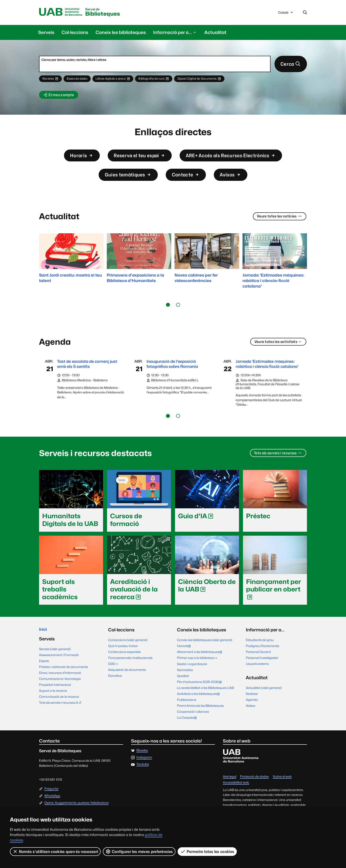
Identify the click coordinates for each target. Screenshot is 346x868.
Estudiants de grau (260, 655)
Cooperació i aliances (193, 727)
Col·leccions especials (124, 667)
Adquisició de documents (127, 685)
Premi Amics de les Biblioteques (200, 721)
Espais (44, 677)
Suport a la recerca (53, 707)
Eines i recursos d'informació (60, 689)
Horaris (70, 160)
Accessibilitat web (236, 798)
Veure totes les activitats (276, 350)
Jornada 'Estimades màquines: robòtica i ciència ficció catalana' (266, 376)
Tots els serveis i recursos (275, 469)
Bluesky (142, 766)
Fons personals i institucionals (130, 673)
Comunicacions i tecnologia (60, 695)
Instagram (144, 773)
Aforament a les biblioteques (201, 668)
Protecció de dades (254, 792)
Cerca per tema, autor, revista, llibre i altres (74, 61)
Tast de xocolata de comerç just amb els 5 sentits (87, 373)
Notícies (252, 709)
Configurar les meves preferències (139, 851)
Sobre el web (282, 792)
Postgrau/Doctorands (262, 661)
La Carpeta (188, 733)
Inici (44, 645)
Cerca (289, 65)
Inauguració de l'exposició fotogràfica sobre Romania (176, 373)
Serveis (46, 33)
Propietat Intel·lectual (55, 701)
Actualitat (215, 33)
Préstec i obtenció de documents (63, 683)
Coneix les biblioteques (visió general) (205, 655)
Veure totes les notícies (277, 225)
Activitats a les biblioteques (199, 710)
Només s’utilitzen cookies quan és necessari (55, 851)
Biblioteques (110, 13)
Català (286, 14)
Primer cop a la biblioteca (197, 673)
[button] (168, 313)
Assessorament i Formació (59, 671)
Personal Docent (258, 667)
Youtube (143, 780)
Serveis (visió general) (55, 665)
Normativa (185, 685)
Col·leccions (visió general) (128, 655)
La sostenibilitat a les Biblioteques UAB (205, 703)
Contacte (188, 181)
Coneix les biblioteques (121, 33)
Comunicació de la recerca (59, 713)
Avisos (237, 181)
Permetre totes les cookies (207, 851)
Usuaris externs (257, 679)
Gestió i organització (192, 679)
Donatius (115, 691)
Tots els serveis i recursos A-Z (60, 719)
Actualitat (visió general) (264, 703)
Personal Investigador (262, 673)
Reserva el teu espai (134, 160)
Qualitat (183, 691)
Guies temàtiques (124, 181)
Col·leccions (75, 33)
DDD (113, 679)
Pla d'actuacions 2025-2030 (200, 697)
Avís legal (230, 792)
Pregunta (51, 804)
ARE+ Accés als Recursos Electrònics (238, 160)
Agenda (252, 715)
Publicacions (187, 715)
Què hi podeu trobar (123, 661)
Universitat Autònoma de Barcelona (63, 13)
